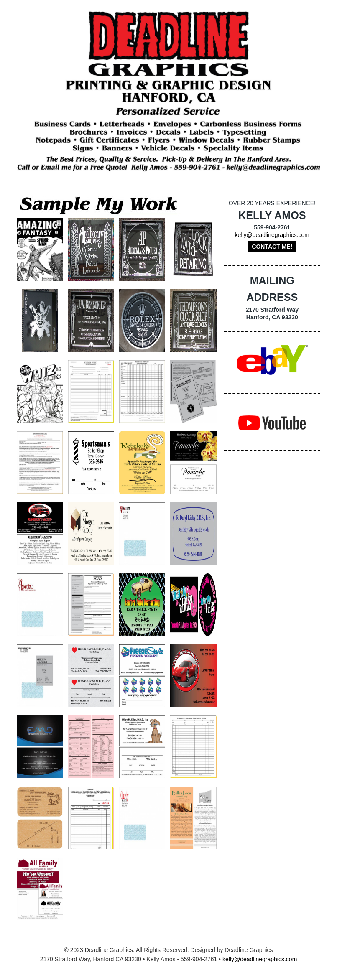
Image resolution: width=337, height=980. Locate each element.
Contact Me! (272, 247)
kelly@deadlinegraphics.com (272, 235)
